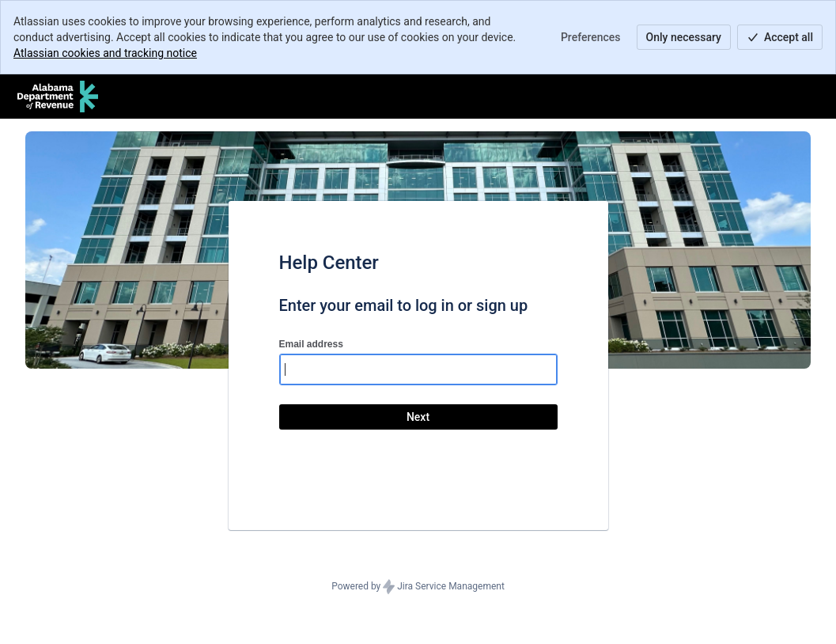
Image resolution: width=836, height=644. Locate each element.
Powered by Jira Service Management (418, 587)
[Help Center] (58, 97)
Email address (311, 344)
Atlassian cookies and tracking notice (105, 53)
